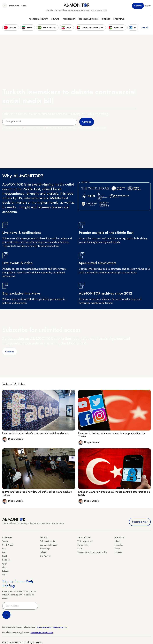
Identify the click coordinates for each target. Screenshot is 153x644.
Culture (55, 19)
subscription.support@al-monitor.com (52, 627)
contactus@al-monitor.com (42, 632)
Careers (118, 552)
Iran (4, 549)
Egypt (5, 564)
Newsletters (14, 6)
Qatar (5, 567)
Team (117, 549)
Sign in (148, 6)
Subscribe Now (140, 522)
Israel (5, 556)
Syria (4, 575)
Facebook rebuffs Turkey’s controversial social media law (35, 433)
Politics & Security (38, 19)
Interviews (119, 19)
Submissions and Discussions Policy (92, 552)
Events (24, 6)
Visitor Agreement (85, 541)
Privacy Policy (83, 545)
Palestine (6, 560)
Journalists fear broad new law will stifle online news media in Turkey (37, 493)
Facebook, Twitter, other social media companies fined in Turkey (112, 435)
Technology (69, 19)
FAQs (80, 549)
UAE (4, 552)
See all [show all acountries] (145, 28)
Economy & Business (89, 19)
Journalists (119, 545)
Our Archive (45, 556)
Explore (106, 19)
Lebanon (6, 571)
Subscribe (138, 6)
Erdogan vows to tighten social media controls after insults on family (114, 493)
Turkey (5, 541)
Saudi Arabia (8, 545)
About (117, 541)
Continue (10, 352)
